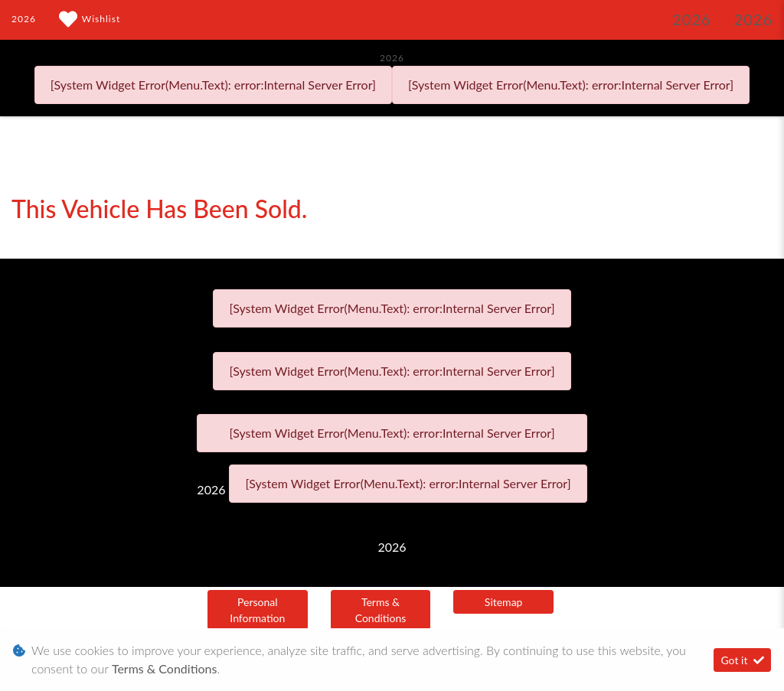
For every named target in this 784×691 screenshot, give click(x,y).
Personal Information (257, 610)
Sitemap (504, 602)
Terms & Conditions (381, 610)
